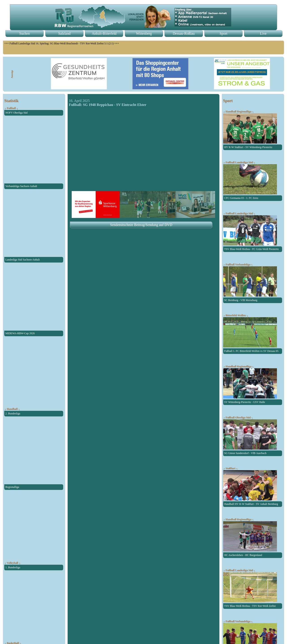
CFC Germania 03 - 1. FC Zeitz (241, 198)
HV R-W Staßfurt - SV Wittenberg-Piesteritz (248, 147)
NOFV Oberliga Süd (16, 113)
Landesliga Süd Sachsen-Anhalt (23, 260)
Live (263, 33)
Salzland (64, 33)
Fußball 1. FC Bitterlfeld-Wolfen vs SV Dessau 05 (251, 351)
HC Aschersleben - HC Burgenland (243, 555)
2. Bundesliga (13, 414)
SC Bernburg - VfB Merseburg (241, 300)
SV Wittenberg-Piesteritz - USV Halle (245, 402)
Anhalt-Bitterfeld (104, 33)
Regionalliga (12, 487)
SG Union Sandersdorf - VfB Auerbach (245, 453)
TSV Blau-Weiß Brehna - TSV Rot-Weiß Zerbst (250, 606)
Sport (223, 33)
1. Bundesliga (13, 567)
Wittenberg (144, 33)
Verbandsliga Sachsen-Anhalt (21, 186)
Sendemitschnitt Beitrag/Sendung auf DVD (141, 225)
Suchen (25, 33)
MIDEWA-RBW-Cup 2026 (20, 333)
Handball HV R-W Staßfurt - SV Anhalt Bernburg (251, 504)
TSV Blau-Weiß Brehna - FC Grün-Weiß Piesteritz (252, 249)
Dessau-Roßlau (184, 33)
